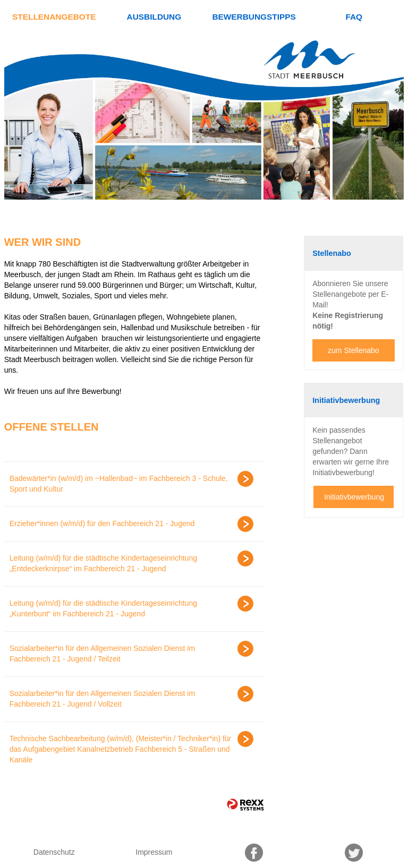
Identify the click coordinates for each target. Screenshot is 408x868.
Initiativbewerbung (354, 497)
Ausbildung (154, 17)
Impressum (154, 852)
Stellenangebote (54, 17)
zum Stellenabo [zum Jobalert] (354, 350)
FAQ (354, 17)
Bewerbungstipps (254, 17)
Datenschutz (54, 852)
